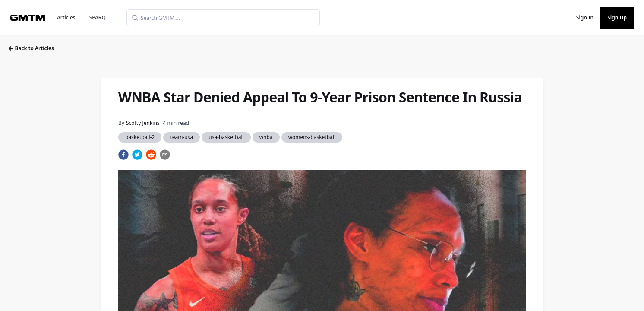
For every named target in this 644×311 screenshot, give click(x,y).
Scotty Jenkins (143, 123)
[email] (165, 155)
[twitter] (137, 155)
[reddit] (151, 155)
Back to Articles (31, 48)
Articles (66, 17)
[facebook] (123, 155)
